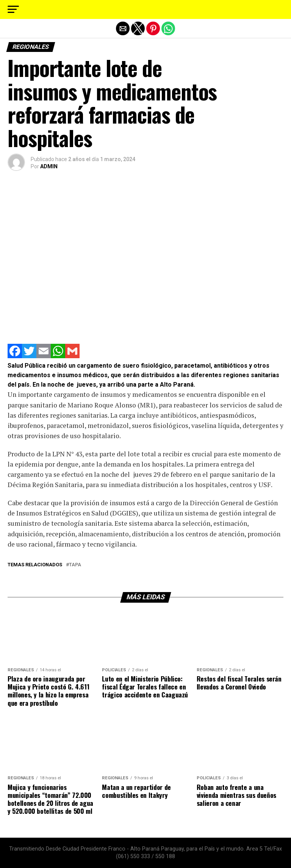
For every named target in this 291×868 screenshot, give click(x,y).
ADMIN (49, 166)
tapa (75, 565)
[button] (13, 9)
